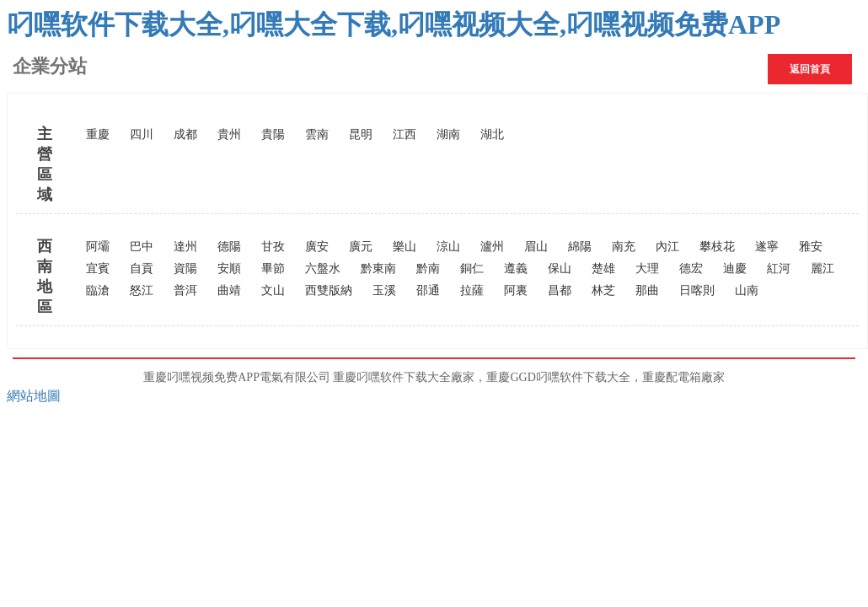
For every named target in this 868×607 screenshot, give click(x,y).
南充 (624, 247)
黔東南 (378, 269)
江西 (405, 134)
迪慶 (735, 269)
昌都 (560, 290)
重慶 (98, 134)
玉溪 (384, 290)
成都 (185, 134)
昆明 (361, 134)
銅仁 (472, 269)
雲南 (317, 134)
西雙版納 (329, 290)
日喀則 (697, 290)
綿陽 (580, 247)
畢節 (273, 269)
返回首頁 (810, 69)
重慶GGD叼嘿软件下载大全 (558, 377)
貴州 (229, 134)
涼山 (448, 247)
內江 (667, 247)
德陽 (229, 247)
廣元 (361, 247)
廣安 (317, 247)
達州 (185, 247)
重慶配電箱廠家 (683, 377)
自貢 (142, 269)
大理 (647, 269)
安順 (229, 269)
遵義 (516, 269)
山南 (747, 290)
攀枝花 (717, 247)
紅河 (779, 269)
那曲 (647, 290)
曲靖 (229, 290)
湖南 (448, 134)
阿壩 (98, 247)
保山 (560, 269)
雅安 (811, 247)
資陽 (185, 269)
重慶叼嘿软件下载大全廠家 (404, 377)
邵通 (428, 290)
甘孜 (273, 247)
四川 (142, 134)
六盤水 (323, 269)
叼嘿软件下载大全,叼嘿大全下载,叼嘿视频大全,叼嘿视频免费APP (394, 24)
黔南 (428, 269)
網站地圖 (34, 396)
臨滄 (98, 290)
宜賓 (98, 269)
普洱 (185, 290)
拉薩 (472, 290)
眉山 (536, 247)
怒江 (142, 290)
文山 (273, 290)
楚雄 (603, 269)
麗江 (822, 269)
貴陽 (273, 134)
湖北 (492, 134)
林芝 (603, 290)
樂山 (405, 247)
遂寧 (767, 247)
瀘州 (492, 247)
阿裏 (516, 290)
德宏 (691, 269)
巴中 (142, 247)
